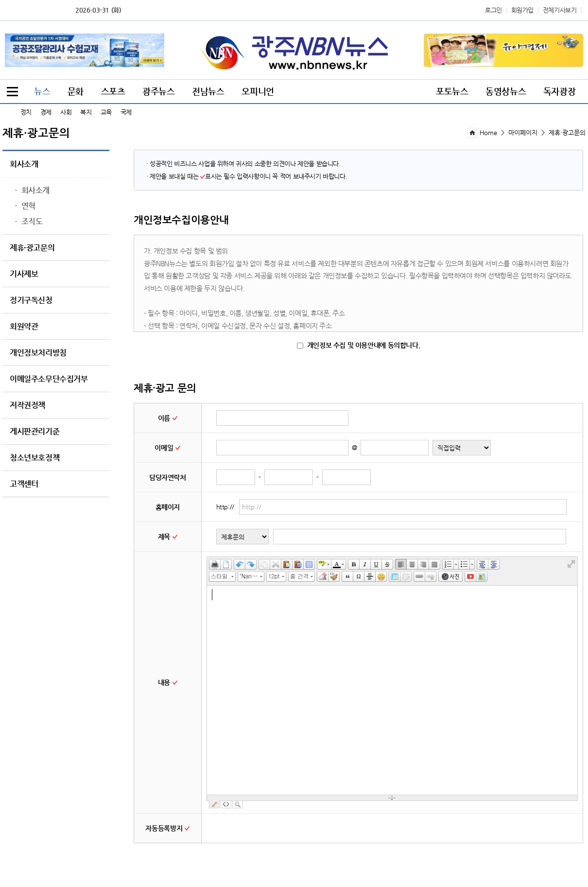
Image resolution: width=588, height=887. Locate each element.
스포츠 (113, 91)
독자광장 (559, 91)
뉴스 (42, 91)
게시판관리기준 (35, 432)
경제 (46, 112)
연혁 (25, 206)
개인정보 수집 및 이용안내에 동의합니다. (358, 345)
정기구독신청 (31, 300)
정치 (26, 112)
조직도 (28, 222)
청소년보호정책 (35, 458)
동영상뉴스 (506, 91)
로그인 (493, 10)
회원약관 (24, 327)
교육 (106, 112)
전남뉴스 (208, 91)
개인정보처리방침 (38, 353)
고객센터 (24, 484)
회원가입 (522, 10)
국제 (126, 112)
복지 (86, 112)
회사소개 (24, 164)
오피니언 (258, 91)
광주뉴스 (158, 91)
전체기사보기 (560, 10)
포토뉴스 (452, 91)
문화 (76, 91)
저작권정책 (27, 405)
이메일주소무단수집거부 (49, 379)
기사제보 (24, 274)
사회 (66, 112)
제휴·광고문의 (32, 248)
